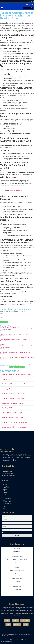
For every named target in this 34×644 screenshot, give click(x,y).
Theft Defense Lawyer (17, 587)
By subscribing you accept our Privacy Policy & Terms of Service (15, 533)
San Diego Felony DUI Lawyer (12, 379)
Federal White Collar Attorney (17, 557)
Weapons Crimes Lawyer (17, 592)
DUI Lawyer (17, 554)
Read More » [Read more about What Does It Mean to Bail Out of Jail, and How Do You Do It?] (2, 361)
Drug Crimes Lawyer (17, 565)
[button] (2, 8)
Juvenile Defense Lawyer (17, 578)
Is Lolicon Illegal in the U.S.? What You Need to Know (15, 334)
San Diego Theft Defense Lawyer (13, 403)
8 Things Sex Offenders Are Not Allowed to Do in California (16, 352)
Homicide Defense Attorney (17, 576)
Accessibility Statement (6, 641)
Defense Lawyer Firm (17, 551)
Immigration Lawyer (17, 562)
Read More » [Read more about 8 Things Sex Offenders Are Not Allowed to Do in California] (2, 356)
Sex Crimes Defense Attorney (17, 584)
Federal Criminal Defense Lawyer (17, 570)
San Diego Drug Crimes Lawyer (12, 413)
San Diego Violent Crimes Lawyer (13, 417)
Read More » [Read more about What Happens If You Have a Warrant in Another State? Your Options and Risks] (2, 351)
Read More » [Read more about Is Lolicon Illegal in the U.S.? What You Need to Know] (2, 338)
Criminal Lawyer (17, 549)
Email (1, 317)
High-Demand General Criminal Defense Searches (17, 559)
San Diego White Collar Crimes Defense (15, 384)
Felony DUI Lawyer (17, 573)
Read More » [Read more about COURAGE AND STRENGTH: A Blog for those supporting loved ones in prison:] (2, 333)
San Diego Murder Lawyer (10, 389)
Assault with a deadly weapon (17, 190)
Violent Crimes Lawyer (17, 589)
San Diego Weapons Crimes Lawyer (14, 394)
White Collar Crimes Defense (17, 595)
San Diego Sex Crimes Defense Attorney (15, 422)
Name (1, 314)
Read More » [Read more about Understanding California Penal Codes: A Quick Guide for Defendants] (2, 345)
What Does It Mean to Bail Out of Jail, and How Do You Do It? (17, 358)
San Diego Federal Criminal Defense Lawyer (16, 374)
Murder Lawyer (17, 581)
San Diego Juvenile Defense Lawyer (14, 398)
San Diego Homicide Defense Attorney (14, 427)
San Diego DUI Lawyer (9, 408)
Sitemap (27, 640)
